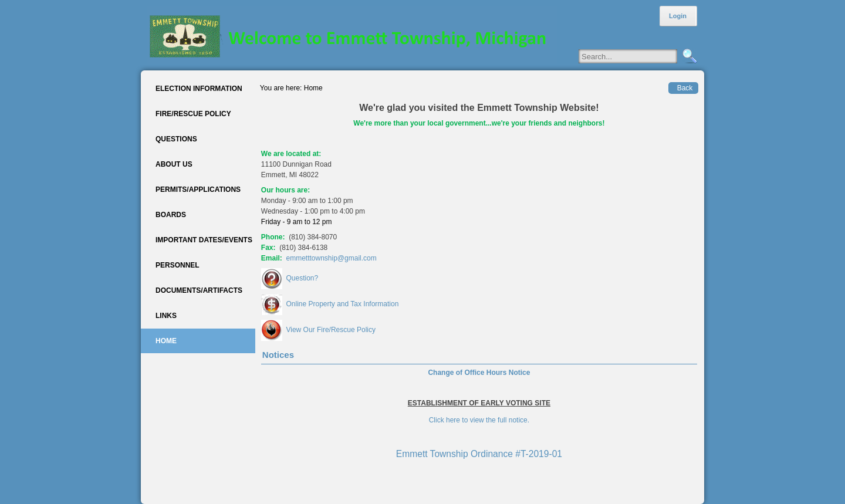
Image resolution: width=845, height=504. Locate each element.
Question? (302, 278)
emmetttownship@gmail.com (332, 258)
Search (688, 57)
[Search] (639, 56)
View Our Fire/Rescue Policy (331, 330)
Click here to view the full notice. (479, 420)
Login (678, 16)
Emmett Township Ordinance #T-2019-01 (479, 454)
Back (685, 88)
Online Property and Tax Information (342, 304)
